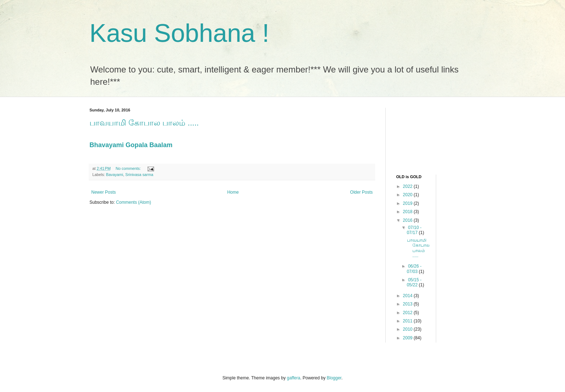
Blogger (334, 378)
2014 (408, 296)
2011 (408, 321)
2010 (408, 329)
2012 (408, 313)
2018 (408, 212)
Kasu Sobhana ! (179, 33)
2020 (408, 195)
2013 (408, 304)
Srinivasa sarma (139, 175)
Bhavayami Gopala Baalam (131, 145)
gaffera (294, 378)
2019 (408, 203)
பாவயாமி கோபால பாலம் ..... (144, 123)
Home (233, 192)
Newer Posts (104, 192)
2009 (408, 338)
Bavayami (115, 175)
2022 (408, 186)
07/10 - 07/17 (414, 230)
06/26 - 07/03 (414, 269)
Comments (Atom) (133, 202)
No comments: (129, 168)
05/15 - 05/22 (414, 282)
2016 (408, 220)
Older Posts (361, 192)
